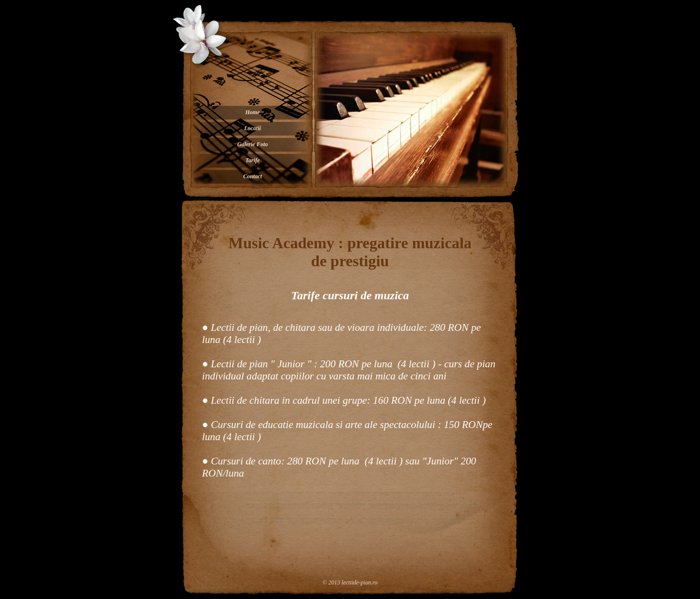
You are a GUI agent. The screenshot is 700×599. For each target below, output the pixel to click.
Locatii (253, 128)
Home (253, 112)
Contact (253, 176)
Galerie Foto (253, 144)
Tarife (253, 160)
